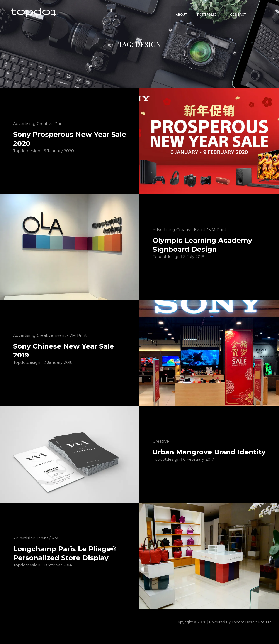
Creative (45, 124)
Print (59, 124)
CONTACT (238, 12)
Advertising (24, 124)
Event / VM (205, 229)
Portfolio (210, 12)
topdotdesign (27, 151)
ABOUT (183, 12)
